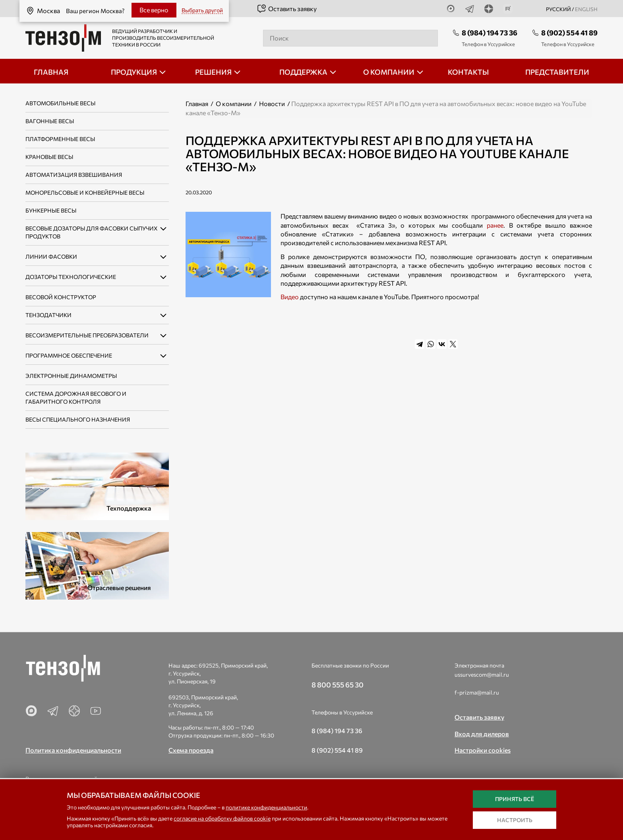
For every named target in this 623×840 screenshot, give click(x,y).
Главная (197, 104)
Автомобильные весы (60, 103)
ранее (495, 225)
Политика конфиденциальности (73, 750)
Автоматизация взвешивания (74, 175)
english (586, 9)
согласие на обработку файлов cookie (222, 818)
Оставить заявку (287, 9)
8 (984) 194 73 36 (489, 33)
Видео (290, 297)
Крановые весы (49, 157)
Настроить (515, 820)
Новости (272, 104)
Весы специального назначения (78, 419)
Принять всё (515, 799)
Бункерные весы (51, 210)
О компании (234, 104)
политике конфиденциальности (266, 807)
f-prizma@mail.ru (477, 692)
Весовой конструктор (61, 297)
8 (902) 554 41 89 (569, 33)
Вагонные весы (50, 121)
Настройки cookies (483, 750)
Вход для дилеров (482, 734)
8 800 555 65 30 (338, 685)
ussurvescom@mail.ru (482, 675)
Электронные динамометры (71, 376)
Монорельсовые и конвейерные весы (85, 193)
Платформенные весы (60, 139)
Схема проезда (191, 750)
